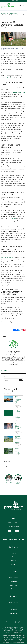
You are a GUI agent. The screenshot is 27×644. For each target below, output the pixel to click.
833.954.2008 (14, 531)
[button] (6, 389)
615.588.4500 (15, 1)
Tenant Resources (13, 602)
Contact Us (14, 564)
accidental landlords (8, 78)
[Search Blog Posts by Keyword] (12, 380)
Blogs (13, 557)
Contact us (5, 322)
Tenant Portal (13, 610)
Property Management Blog (9, 13)
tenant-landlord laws (19, 92)
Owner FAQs (14, 581)
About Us (14, 553)
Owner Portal (14, 585)
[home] (7, 6)
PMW (22, 631)
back (4, 370)
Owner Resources (14, 578)
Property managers (7, 258)
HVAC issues (12, 219)
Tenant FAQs (13, 606)
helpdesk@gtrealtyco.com (13, 539)
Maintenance (14, 613)
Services (13, 561)
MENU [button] (23, 6)
